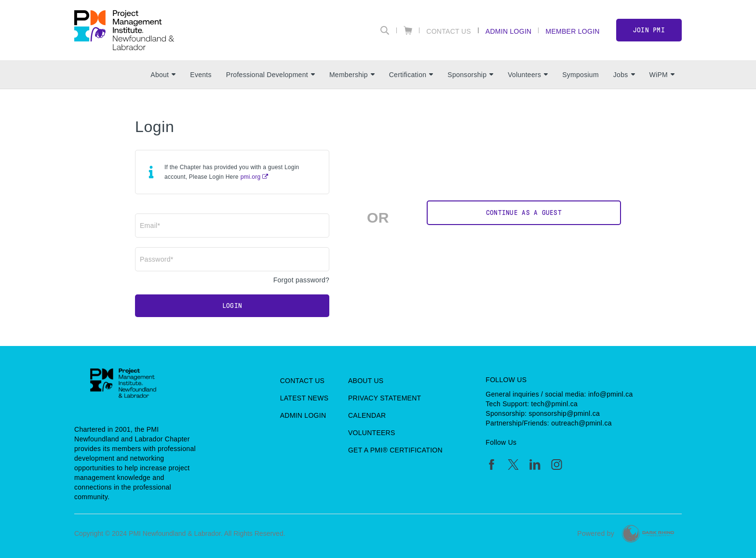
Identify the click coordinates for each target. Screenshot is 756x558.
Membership (352, 75)
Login (232, 306)
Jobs (624, 75)
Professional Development (270, 75)
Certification (411, 75)
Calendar (367, 415)
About (163, 75)
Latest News (304, 398)
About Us (366, 381)
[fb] (492, 465)
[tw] (513, 465)
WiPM (662, 75)
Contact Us (449, 31)
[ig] (557, 465)
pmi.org (251, 177)
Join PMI (649, 30)
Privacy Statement (385, 398)
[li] (535, 465)
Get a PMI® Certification (395, 450)
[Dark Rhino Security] (648, 534)
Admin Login (509, 31)
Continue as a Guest (524, 213)
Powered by (596, 533)
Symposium (580, 75)
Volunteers (528, 75)
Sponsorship (470, 75)
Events (201, 75)
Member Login (572, 31)
